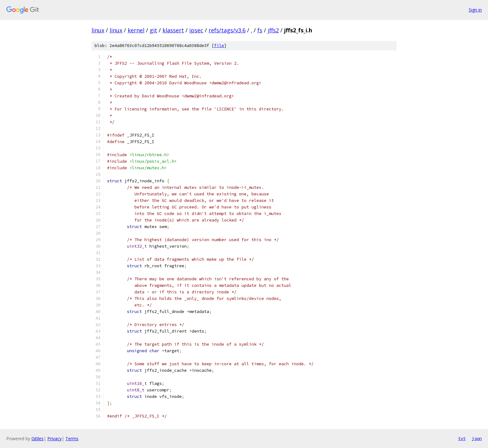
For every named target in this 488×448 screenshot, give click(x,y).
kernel (136, 30)
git (153, 30)
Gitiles (38, 439)
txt (462, 438)
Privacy (54, 439)
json (477, 438)
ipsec (196, 30)
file (219, 46)
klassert (173, 30)
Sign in (475, 10)
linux (98, 30)
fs (260, 30)
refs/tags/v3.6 (227, 30)
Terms (72, 439)
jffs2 (273, 30)
